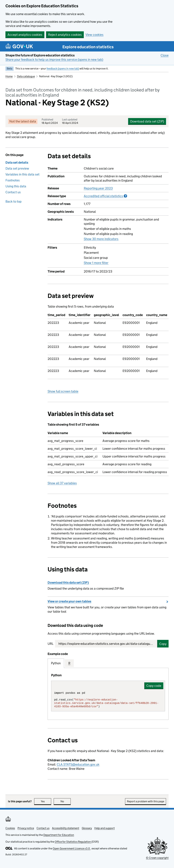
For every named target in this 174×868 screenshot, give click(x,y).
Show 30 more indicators (101, 239)
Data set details (17, 163)
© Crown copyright (157, 858)
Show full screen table (63, 391)
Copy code (154, 686)
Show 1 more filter (96, 263)
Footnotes (13, 180)
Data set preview (17, 168)
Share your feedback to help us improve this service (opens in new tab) (54, 60)
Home (9, 76)
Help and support (105, 828)
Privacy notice (26, 828)
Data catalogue (26, 76)
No (66, 801)
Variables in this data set (22, 174)
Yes (46, 801)
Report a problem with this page (146, 801)
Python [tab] (56, 663)
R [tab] (69, 663)
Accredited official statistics (105, 196)
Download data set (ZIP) (147, 121)
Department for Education (59, 835)
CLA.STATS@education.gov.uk (78, 764)
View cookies (94, 35)
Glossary (87, 828)
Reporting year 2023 (98, 188)
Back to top (14, 201)
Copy (163, 644)
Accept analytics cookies (25, 35)
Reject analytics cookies (65, 35)
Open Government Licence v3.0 (72, 848)
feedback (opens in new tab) (63, 69)
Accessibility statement (66, 828)
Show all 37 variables (62, 483)
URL (50, 644)
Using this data (16, 186)
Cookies (10, 828)
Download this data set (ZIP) (68, 583)
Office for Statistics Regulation (73, 842)
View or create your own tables (69, 601)
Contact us (13, 192)
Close (165, 55)
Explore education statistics (88, 47)
